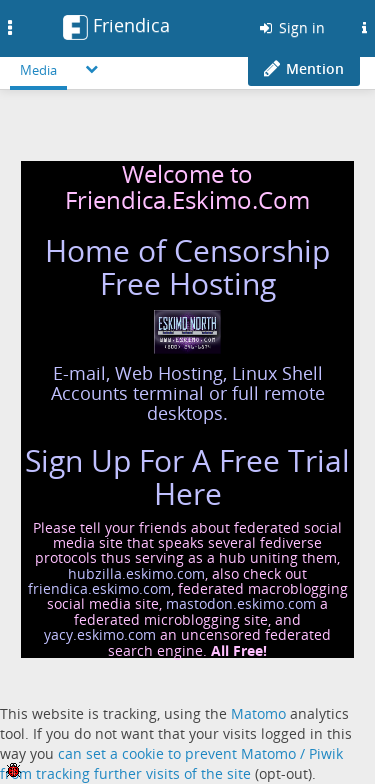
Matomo (258, 713)
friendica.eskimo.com (99, 588)
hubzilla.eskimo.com (136, 573)
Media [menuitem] (38, 70)
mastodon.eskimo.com (241, 603)
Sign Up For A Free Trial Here (187, 477)
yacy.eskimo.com (100, 634)
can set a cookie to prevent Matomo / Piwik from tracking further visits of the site (171, 763)
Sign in (291, 27)
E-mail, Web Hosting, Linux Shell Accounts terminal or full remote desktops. (188, 393)
